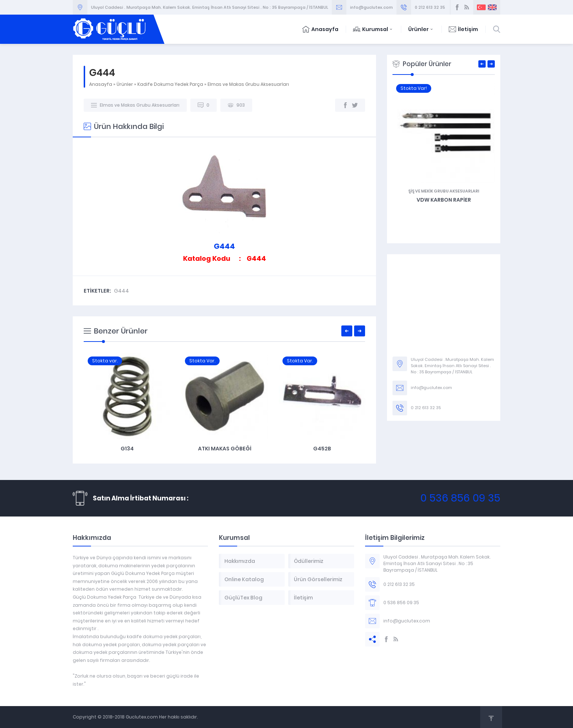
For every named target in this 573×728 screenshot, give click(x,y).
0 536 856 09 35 (460, 498)
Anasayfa (320, 29)
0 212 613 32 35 (430, 7)
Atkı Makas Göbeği (322, 449)
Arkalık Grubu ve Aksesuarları (444, 191)
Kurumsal (373, 29)
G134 (224, 449)
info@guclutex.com (371, 7)
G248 (444, 200)
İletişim (463, 29)
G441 (127, 449)
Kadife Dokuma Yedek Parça (170, 84)
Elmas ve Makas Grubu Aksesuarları (248, 84)
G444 (122, 291)
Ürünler (421, 29)
